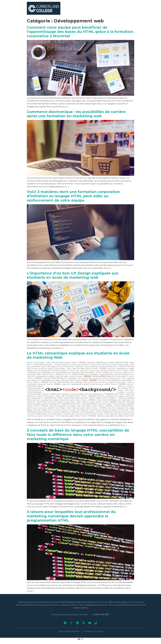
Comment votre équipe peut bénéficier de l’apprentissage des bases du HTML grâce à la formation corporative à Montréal (80, 32)
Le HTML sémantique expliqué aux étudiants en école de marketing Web (78, 355)
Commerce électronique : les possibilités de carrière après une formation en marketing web (76, 114)
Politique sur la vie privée (93, 631)
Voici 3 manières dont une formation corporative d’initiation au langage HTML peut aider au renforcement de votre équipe (73, 196)
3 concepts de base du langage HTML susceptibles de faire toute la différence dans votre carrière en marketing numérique (78, 435)
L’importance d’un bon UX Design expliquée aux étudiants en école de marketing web (73, 275)
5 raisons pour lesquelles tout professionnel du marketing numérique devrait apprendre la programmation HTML (71, 516)
